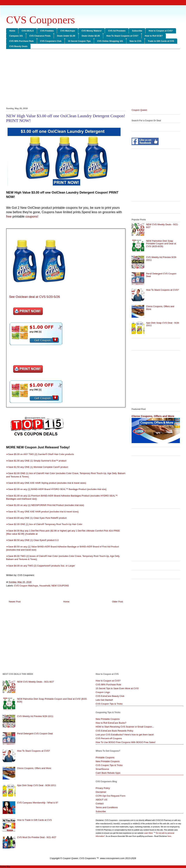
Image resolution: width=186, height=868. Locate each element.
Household (45, 586)
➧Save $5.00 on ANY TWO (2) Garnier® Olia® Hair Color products (40, 454)
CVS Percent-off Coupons (109, 738)
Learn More (149, 833)
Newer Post (15, 602)
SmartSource (102, 769)
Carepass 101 (16, 36)
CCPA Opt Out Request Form (111, 796)
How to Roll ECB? (154, 36)
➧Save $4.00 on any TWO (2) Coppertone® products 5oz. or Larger (41, 566)
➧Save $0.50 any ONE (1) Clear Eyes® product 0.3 (32, 540)
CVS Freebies (47, 31)
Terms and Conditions (107, 807)
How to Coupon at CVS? (161, 31)
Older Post (117, 602)
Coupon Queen (139, 110)
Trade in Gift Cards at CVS (161, 41)
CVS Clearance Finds (40, 36)
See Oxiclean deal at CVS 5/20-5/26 (34, 297)
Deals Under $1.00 (66, 36)
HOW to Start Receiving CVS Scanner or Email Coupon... (125, 727)
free (9, 216)
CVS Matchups (68, 31)
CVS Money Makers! (92, 31)
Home (12, 31)
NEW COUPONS (60, 586)
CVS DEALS (28, 31)
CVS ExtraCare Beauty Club (110, 696)
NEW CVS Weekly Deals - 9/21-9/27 (35, 682)
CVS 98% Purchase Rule (21, 41)
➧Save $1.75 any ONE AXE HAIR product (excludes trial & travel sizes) (42, 512)
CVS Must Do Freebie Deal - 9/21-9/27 (37, 837)
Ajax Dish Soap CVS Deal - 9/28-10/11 (37, 785)
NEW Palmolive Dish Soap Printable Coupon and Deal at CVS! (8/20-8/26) (161, 244)
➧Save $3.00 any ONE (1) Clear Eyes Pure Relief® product (36, 518)
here (169, 836)
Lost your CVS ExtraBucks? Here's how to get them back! (125, 735)
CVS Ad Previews (117, 31)
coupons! (32, 216)
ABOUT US (101, 800)
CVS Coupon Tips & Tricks (109, 704)
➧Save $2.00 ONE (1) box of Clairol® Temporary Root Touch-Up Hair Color (44, 524)
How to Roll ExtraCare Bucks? (111, 723)
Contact (100, 804)
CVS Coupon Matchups (26, 586)
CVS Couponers (41, 20)
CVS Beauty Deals (18, 46)
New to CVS (135, 41)
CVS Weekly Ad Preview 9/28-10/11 (35, 716)
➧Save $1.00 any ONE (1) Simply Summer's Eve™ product (36, 461)
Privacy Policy (103, 788)
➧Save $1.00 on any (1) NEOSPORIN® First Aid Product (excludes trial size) (45, 505)
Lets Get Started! (104, 700)
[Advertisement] (93, 79)
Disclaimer (101, 792)
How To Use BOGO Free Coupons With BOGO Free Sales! (126, 742)
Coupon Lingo (103, 692)
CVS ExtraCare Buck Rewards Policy (114, 731)
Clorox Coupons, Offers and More (153, 416)
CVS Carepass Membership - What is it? (37, 803)
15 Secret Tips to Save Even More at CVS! (117, 688)
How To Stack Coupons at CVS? (122, 36)
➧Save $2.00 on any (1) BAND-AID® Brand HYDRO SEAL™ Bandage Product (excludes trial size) (56, 489)
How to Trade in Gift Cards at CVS (34, 820)
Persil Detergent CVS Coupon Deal (35, 734)
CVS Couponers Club (51, 41)
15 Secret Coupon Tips (79, 41)
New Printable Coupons (108, 719)
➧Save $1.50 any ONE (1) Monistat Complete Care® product (37, 467)
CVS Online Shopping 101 (110, 41)
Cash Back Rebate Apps (108, 773)
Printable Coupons (105, 757)
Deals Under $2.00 (91, 36)
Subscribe (137, 31)
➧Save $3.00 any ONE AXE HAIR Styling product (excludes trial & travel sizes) (46, 483)
